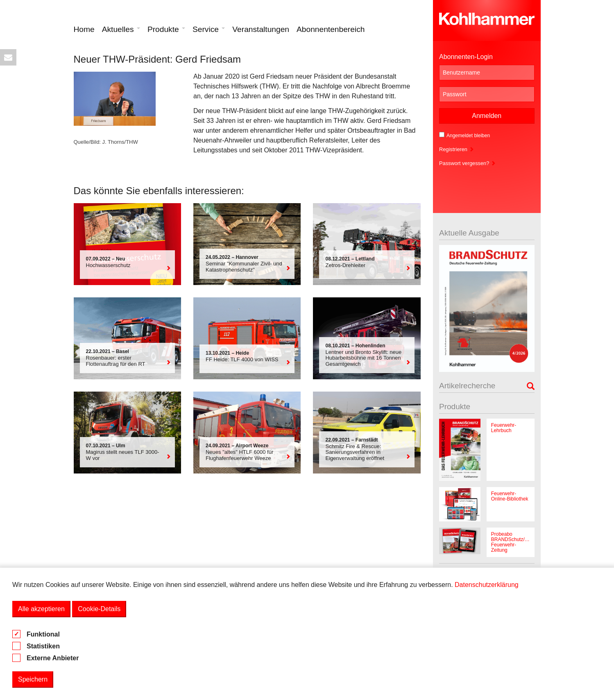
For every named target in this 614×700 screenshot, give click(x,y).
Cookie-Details (99, 609)
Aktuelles (121, 29)
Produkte (166, 29)
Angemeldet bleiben (464, 135)
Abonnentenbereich (331, 29)
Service (209, 29)
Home (84, 29)
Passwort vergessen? (467, 163)
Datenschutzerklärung (487, 585)
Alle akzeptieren (41, 609)
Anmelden (487, 116)
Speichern (33, 679)
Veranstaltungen (261, 29)
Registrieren (457, 149)
